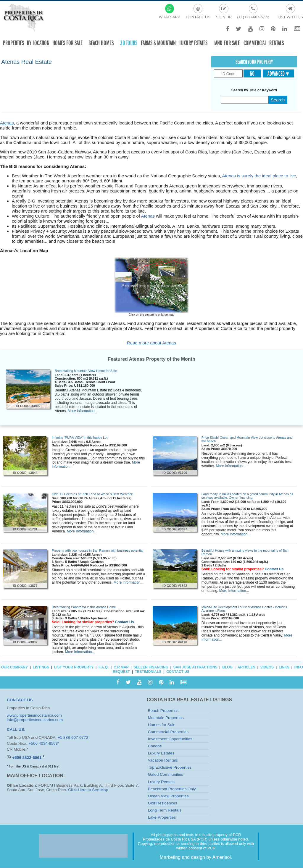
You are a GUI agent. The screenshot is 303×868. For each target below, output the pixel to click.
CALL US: (16, 729)
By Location (38, 43)
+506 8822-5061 (27, 758)
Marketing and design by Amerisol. (196, 857)
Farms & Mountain (158, 43)
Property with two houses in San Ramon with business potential (97, 550)
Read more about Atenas (151, 343)
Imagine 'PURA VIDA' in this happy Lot (80, 438)
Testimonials (148, 672)
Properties (13, 43)
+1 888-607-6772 (73, 737)
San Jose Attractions (195, 667)
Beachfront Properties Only (172, 789)
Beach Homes (101, 43)
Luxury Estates (193, 43)
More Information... (83, 411)
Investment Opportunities (170, 739)
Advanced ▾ (278, 74)
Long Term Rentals (165, 810)
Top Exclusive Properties (170, 767)
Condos (155, 746)
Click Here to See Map (88, 790)
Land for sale (227, 43)
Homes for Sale (162, 725)
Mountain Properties (166, 718)
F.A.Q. (104, 667)
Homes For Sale (67, 43)
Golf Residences (163, 803)
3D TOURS (129, 43)
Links (284, 667)
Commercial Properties (168, 732)
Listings (41, 667)
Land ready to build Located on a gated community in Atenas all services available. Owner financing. (247, 496)
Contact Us (274, 569)
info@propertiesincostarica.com (35, 720)
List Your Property (74, 667)
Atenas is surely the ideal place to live (259, 176)
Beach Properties (163, 711)
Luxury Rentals (161, 782)
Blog (227, 667)
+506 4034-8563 (43, 743)
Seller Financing (151, 667)
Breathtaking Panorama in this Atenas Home (84, 607)
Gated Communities (166, 774)
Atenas (7, 123)
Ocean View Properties (168, 796)
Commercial (255, 43)
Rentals (277, 43)
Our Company (14, 667)
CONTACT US (20, 700)
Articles (246, 667)
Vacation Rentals (163, 760)
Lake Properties (162, 817)
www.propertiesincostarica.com (34, 715)
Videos (267, 667)
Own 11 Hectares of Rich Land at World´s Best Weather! (92, 494)
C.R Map (121, 667)
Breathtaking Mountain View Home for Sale (86, 371)
